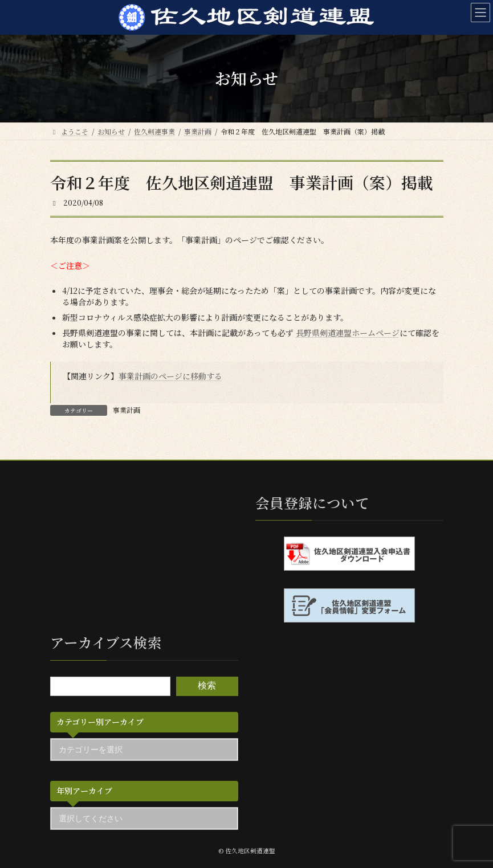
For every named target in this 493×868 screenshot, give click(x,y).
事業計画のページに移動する (170, 376)
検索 (207, 686)
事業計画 (127, 410)
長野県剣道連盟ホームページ (348, 333)
